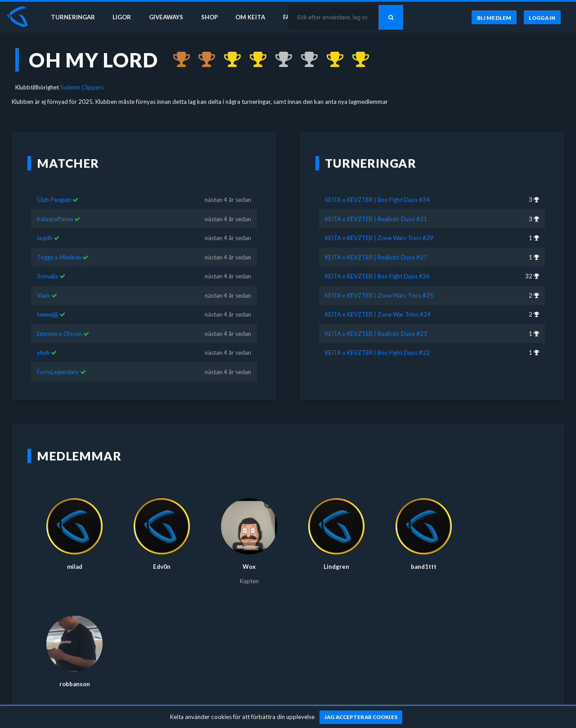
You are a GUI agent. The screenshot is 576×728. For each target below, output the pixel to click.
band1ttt (424, 554)
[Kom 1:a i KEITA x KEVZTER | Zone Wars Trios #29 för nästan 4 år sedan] (228, 60)
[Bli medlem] (494, 18)
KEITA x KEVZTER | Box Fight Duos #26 (377, 263)
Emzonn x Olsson (59, 321)
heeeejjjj (47, 301)
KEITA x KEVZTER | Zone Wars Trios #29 (379, 225)
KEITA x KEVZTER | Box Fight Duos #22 (377, 339)
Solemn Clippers (82, 87)
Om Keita (250, 17)
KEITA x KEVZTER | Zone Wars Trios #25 (379, 282)
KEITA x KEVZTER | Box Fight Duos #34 (377, 187)
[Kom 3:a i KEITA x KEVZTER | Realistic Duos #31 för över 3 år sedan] (203, 60)
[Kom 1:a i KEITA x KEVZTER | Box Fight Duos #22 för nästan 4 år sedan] (356, 60)
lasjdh (45, 225)
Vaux (43, 282)
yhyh (43, 339)
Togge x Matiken (59, 244)
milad (75, 554)
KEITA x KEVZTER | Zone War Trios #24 (378, 301)
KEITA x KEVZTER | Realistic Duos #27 (376, 244)
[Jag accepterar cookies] (361, 717)
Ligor (122, 17)
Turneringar (73, 17)
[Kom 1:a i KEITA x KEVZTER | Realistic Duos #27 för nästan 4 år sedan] (254, 60)
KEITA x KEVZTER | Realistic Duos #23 (376, 321)
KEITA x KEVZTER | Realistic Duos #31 (376, 206)
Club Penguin (54, 187)
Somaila (47, 263)
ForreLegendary (58, 358)
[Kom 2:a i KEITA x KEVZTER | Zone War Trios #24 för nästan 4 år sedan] (305, 60)
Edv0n (162, 554)
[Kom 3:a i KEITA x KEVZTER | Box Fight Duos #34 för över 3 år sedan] (177, 60)
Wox (249, 554)
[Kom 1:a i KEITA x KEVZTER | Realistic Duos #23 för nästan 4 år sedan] (331, 60)
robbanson (75, 671)
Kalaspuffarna (55, 206)
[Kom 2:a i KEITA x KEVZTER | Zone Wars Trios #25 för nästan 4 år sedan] (279, 60)
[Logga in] (542, 18)
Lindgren (336, 554)
